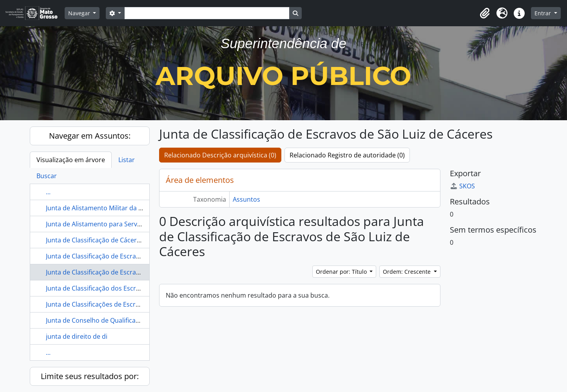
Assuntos (246, 199)
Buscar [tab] (47, 176)
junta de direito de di (77, 336)
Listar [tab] (127, 160)
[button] (485, 13)
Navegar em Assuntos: (90, 136)
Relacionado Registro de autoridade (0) (347, 155)
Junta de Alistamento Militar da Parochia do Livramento (128, 208)
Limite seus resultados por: (90, 376)
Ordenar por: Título (342, 272)
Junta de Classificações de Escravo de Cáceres (113, 304)
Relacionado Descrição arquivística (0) (220, 155)
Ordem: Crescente (408, 272)
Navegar (80, 13)
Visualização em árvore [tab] (71, 160)
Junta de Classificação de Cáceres (95, 240)
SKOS (462, 186)
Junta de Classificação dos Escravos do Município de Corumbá (137, 288)
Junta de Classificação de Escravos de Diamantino (119, 256)
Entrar (543, 13)
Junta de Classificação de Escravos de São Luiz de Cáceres (130, 272)
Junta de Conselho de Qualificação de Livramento (118, 320)
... (48, 192)
